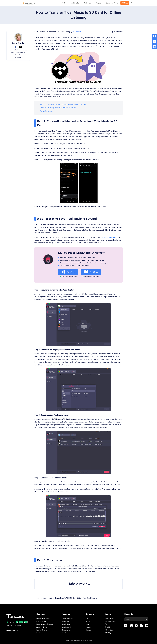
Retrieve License (110, 621)
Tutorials (108, 627)
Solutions (88, 3)
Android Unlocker (42, 627)
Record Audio (78, 32)
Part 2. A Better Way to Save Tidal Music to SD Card (58, 108)
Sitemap (88, 630)
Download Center (112, 3)
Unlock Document (67, 633)
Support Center (110, 618)
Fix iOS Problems (67, 618)
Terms (88, 621)
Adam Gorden (47, 32)
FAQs (107, 624)
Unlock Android (67, 627)
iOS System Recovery (43, 618)
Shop (125, 3)
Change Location (67, 630)
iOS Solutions (109, 630)
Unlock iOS (65, 621)
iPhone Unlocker (42, 621)
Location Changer (42, 630)
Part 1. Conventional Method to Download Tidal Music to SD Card (63, 104)
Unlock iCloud (66, 624)
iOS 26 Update (109, 633)
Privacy (88, 624)
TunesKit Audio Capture (110, 237)
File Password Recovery (44, 633)
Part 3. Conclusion (46, 111)
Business (88, 627)
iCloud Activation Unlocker (45, 624)
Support (99, 3)
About (87, 618)
